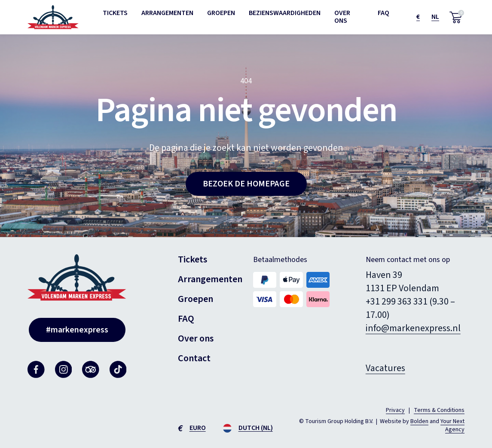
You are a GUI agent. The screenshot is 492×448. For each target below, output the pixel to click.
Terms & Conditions (439, 410)
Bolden (419, 421)
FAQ (384, 13)
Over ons (342, 17)
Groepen (221, 13)
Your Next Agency (452, 426)
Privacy (395, 410)
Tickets (115, 13)
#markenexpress (77, 330)
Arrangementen (167, 13)
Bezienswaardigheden (285, 13)
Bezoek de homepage (246, 184)
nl (435, 17)
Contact (194, 358)
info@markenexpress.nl (413, 328)
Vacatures (385, 368)
